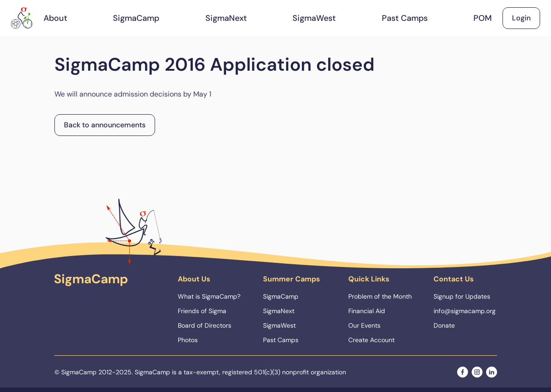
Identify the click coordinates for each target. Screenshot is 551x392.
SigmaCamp (136, 18)
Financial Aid (367, 311)
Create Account (371, 340)
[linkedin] (492, 372)
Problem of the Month (380, 296)
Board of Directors (205, 325)
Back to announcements (105, 125)
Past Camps (405, 18)
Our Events (364, 325)
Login (521, 18)
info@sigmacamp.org (465, 311)
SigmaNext (226, 18)
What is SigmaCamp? (209, 296)
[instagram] (477, 372)
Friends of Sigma (202, 311)
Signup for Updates (462, 296)
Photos (188, 340)
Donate (444, 325)
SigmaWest (314, 18)
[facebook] (463, 372)
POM (483, 18)
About (55, 18)
